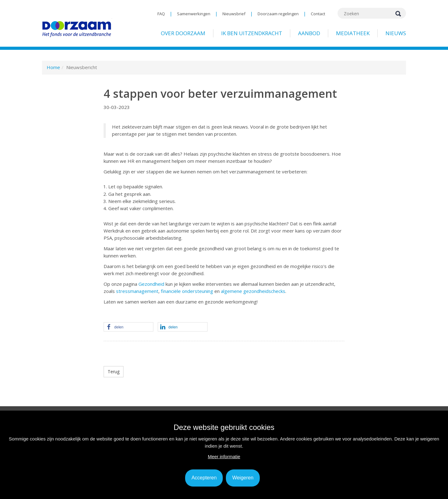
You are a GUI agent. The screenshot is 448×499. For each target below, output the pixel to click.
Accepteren (204, 478)
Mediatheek (353, 33)
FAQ (161, 14)
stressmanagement (137, 291)
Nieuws (396, 33)
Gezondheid (151, 284)
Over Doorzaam (183, 33)
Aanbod (309, 33)
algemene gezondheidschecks (253, 291)
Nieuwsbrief (234, 14)
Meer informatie (224, 457)
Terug (114, 372)
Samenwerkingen (194, 14)
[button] (128, 327)
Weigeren (243, 478)
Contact (318, 14)
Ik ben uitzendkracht (252, 33)
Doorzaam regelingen (278, 14)
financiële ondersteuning (187, 291)
